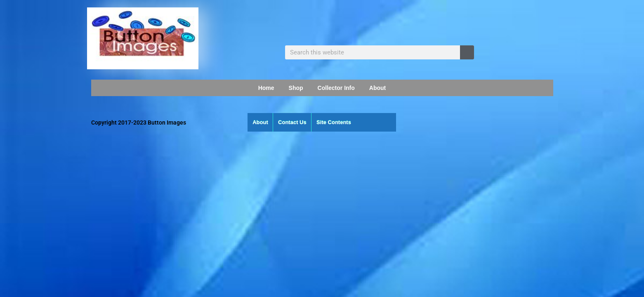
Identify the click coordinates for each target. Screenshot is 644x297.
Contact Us (292, 122)
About (377, 88)
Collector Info (336, 88)
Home (266, 88)
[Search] (467, 52)
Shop (296, 88)
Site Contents (334, 122)
